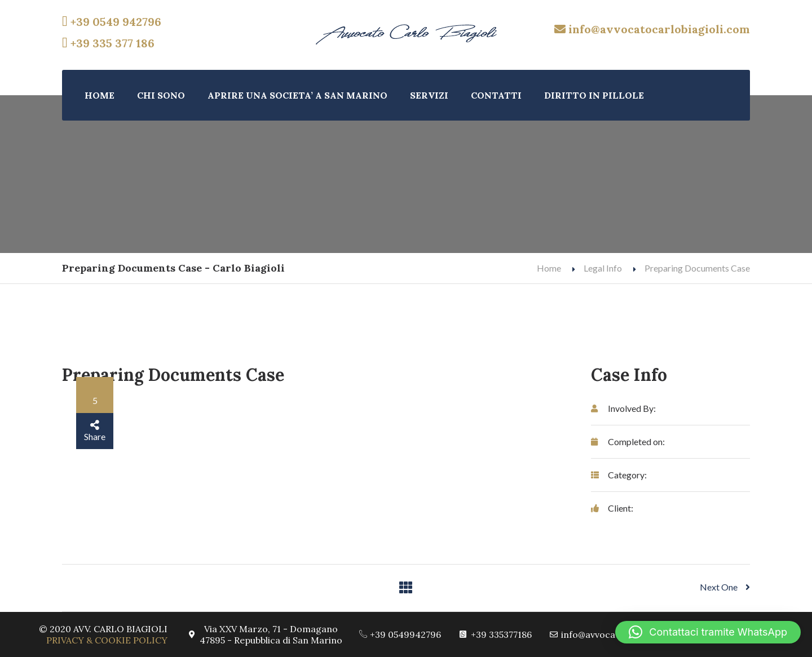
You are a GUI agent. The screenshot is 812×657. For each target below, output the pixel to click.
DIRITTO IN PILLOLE (594, 95)
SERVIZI (429, 95)
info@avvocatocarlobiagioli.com (652, 29)
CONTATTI (496, 95)
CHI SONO (161, 95)
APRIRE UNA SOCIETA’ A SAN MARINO (297, 95)
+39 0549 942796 (112, 22)
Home (549, 268)
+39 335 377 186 (108, 43)
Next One (725, 587)
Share (95, 431)
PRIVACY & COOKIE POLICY (107, 640)
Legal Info (603, 268)
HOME (100, 95)
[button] (708, 632)
